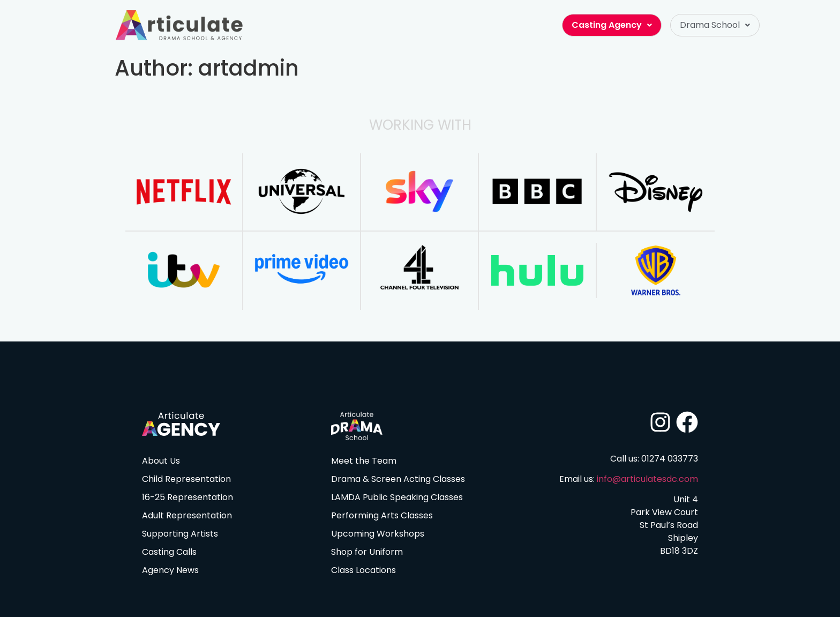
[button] (715, 25)
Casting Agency (612, 25)
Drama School (715, 25)
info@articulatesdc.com (647, 479)
